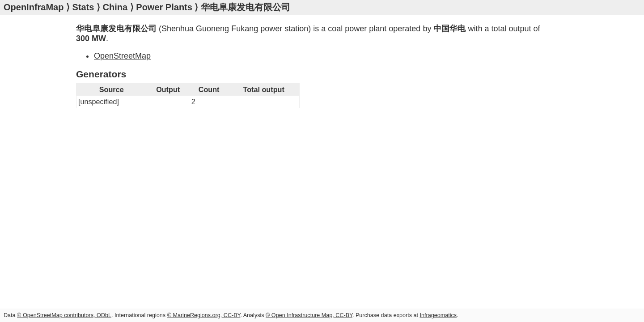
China (115, 7)
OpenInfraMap (34, 7)
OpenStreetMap (122, 56)
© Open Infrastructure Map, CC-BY (309, 315)
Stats (83, 7)
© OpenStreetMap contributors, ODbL (64, 315)
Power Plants (164, 7)
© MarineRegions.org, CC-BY (204, 315)
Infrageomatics (438, 315)
